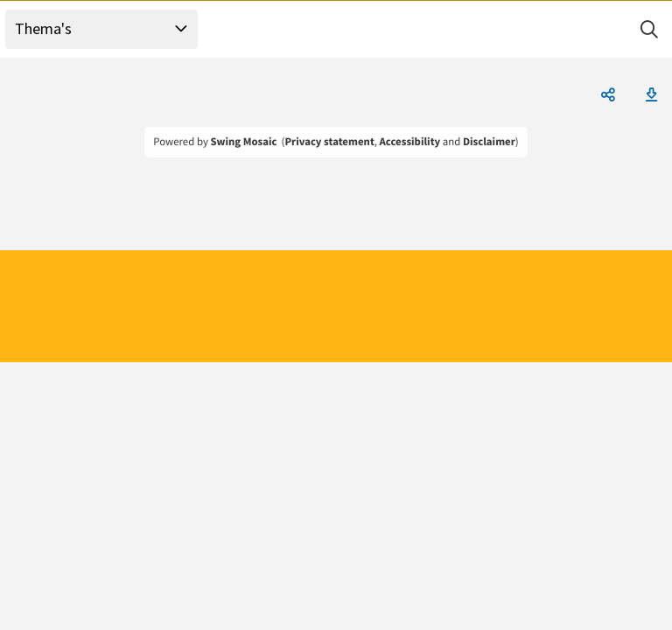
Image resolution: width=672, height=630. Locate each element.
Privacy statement (329, 142)
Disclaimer (489, 142)
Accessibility (410, 142)
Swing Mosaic (243, 142)
